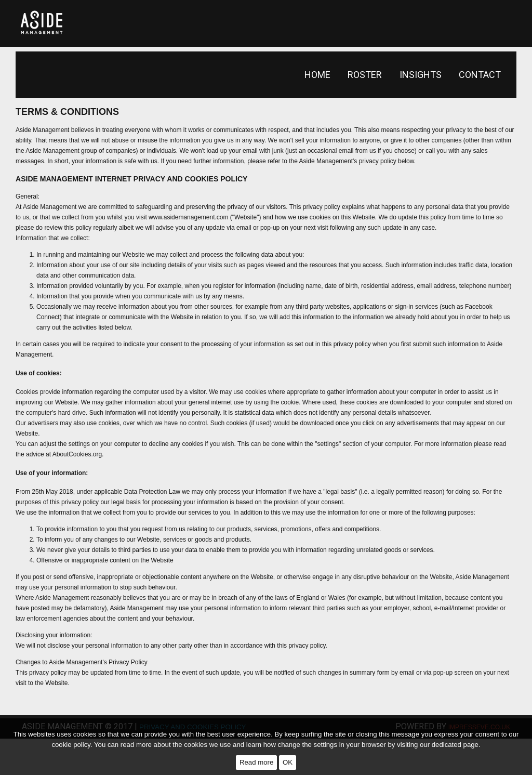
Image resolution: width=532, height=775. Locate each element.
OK (288, 762)
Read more (256, 762)
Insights (421, 75)
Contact (480, 75)
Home (317, 75)
